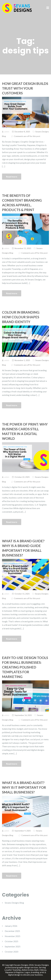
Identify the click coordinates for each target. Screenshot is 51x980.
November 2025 (13, 936)
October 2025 (11, 941)
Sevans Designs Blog (14, 903)
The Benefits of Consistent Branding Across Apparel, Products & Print (22, 203)
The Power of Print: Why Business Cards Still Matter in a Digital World (25, 431)
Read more (12, 177)
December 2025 (12, 931)
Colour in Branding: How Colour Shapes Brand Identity (21, 317)
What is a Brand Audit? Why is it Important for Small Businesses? (24, 787)
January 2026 (11, 926)
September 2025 (13, 946)
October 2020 (11, 952)
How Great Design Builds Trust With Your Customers (25, 88)
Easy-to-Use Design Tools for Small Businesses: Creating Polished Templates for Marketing (25, 667)
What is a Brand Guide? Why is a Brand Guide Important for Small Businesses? (23, 548)
